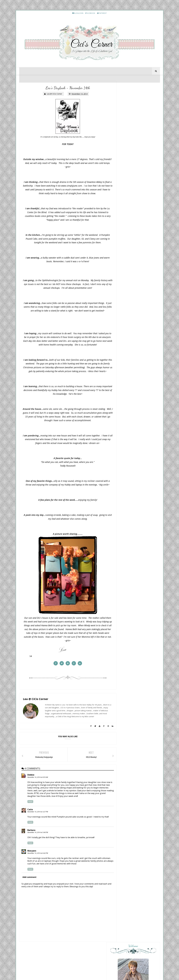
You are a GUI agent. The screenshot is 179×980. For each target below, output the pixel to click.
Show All (154, 496)
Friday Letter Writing (137, 698)
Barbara (32, 836)
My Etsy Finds (135, 590)
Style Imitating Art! (130, 444)
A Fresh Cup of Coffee (133, 457)
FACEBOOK (90, 13)
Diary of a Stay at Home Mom (137, 408)
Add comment (30, 883)
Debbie (31, 780)
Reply (31, 807)
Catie (30, 815)
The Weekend (128, 451)
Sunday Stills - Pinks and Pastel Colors (136, 460)
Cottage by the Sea (132, 489)
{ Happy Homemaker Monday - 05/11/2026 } (136, 412)
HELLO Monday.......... (138, 525)
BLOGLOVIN (78, 13)
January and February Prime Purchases (143, 676)
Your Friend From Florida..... (135, 426)
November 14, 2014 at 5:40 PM (38, 838)
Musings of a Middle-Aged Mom (138, 481)
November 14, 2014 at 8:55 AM (38, 783)
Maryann (32, 856)
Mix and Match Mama (133, 418)
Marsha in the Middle (133, 442)
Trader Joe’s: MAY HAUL (133, 420)
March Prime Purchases (138, 719)
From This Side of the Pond (135, 449)
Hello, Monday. (129, 436)
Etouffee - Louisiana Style (139, 547)
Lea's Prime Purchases (138, 569)
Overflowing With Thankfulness (138, 434)
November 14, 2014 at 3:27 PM (38, 817)
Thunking (126, 491)
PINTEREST (102, 13)
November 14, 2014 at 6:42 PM (38, 859)
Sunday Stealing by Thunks (134, 483)
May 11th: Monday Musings (134, 428)
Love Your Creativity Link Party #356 (136, 474)
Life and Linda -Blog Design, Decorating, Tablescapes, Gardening (136, 469)
